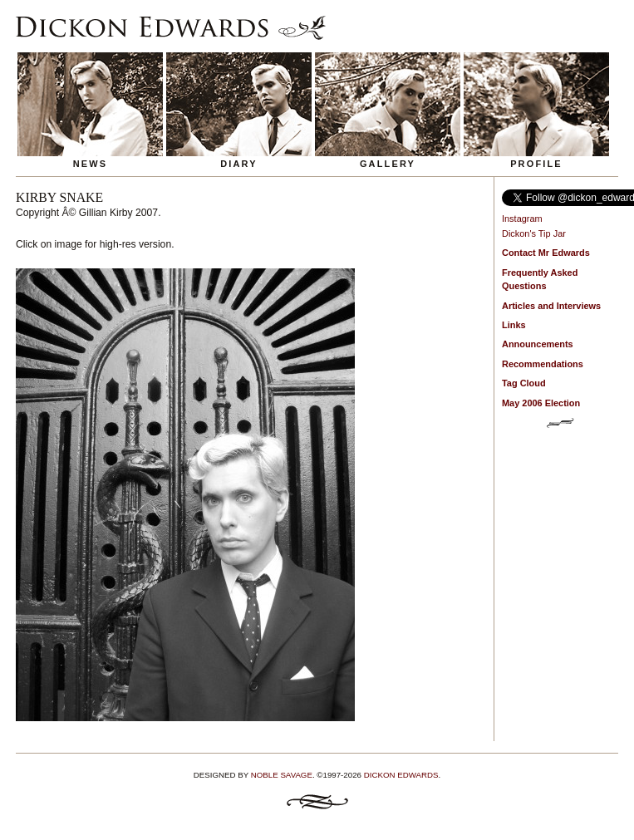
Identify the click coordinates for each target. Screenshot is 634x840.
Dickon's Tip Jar (534, 233)
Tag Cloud (524, 383)
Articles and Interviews (551, 306)
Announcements (538, 344)
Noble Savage (282, 775)
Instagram (522, 219)
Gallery (388, 164)
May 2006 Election (541, 403)
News (91, 164)
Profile (536, 164)
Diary (239, 164)
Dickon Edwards (401, 775)
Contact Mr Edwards (546, 253)
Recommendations (543, 364)
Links (514, 325)
